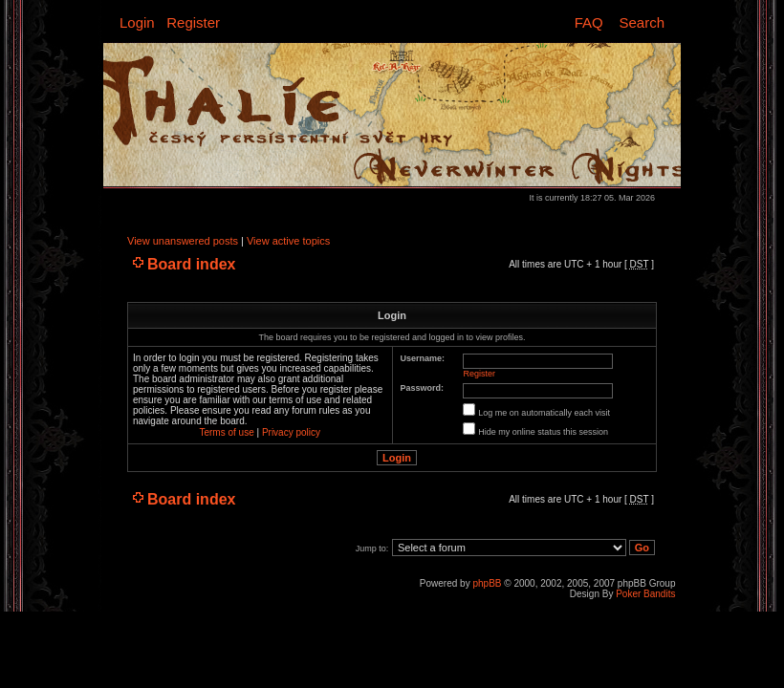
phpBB (487, 583)
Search (642, 22)
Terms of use (226, 432)
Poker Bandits (645, 594)
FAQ (589, 22)
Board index (191, 264)
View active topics (288, 241)
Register (193, 22)
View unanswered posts (183, 241)
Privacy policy (291, 432)
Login (137, 22)
